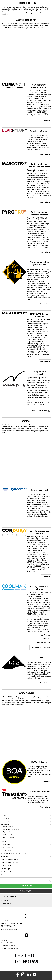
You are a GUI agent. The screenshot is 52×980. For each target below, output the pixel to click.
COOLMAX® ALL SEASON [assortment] (40, 647)
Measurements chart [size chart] (8, 875)
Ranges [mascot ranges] (4, 815)
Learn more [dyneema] (46, 521)
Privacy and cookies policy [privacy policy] (9, 948)
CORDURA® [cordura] (7, 834)
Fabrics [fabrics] (4, 841)
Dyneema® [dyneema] (7, 832)
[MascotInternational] (34, 974)
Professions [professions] (5, 818)
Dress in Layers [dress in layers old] (6, 869)
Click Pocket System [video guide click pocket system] (8, 847)
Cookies (48, 978)
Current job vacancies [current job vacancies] (8, 946)
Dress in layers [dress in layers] (6, 850)
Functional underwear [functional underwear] (8, 872)
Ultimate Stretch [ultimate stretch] (6, 866)
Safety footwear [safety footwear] (7, 903)
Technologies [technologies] (6, 824)
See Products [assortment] (45, 154)
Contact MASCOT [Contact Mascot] (26, 891)
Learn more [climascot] (46, 121)
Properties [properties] (4, 856)
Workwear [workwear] (6, 900)
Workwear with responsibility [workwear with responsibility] (10, 860)
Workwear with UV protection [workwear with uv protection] (10, 863)
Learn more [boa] (46, 781)
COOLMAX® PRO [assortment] (43, 643)
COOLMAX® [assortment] (45, 638)
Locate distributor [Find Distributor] (26, 886)
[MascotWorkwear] (18, 974)
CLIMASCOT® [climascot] (8, 827)
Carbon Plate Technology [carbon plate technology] (41, 411)
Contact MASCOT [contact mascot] (7, 943)
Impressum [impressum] (5, 978)
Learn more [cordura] (46, 577)
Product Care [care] (5, 844)
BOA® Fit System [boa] (9, 837)
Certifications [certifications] (5, 821)
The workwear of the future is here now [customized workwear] (14, 853)
